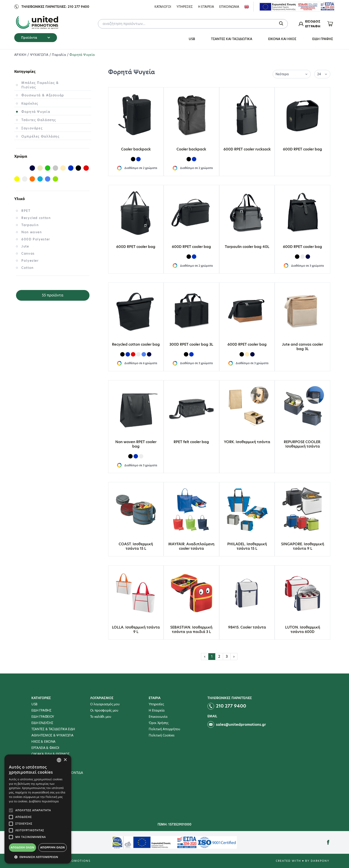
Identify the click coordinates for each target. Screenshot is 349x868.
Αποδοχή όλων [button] (22, 847)
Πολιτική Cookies (161, 735)
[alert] (38, 809)
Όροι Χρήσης (159, 723)
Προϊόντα (36, 38)
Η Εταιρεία (157, 710)
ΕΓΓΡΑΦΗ (313, 26)
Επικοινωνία (158, 717)
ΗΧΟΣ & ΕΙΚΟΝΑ (43, 742)
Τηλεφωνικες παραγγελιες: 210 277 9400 (55, 7)
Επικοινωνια (229, 7)
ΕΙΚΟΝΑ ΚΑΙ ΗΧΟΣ (282, 39)
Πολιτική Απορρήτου (164, 729)
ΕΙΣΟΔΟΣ (313, 21)
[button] (38, 857)
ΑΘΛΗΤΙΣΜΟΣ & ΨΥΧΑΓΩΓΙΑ (52, 735)
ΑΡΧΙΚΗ (21, 55)
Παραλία (59, 55)
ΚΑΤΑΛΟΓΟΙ (163, 7)
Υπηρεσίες (156, 704)
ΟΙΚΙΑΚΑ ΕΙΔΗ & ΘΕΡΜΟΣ (50, 754)
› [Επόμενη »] (234, 656)
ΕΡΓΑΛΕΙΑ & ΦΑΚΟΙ (45, 748)
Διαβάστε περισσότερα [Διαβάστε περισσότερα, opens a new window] (44, 801)
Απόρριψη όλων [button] (53, 847)
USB (192, 39)
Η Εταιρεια (206, 7)
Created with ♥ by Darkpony (303, 861)
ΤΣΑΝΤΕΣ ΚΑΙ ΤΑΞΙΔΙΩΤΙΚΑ (232, 39)
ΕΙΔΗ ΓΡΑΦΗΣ (323, 39)
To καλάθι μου (101, 717)
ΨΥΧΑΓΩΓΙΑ (40, 55)
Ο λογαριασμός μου (105, 704)
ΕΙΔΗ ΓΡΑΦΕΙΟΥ (43, 717)
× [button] (65, 760)
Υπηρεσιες (185, 7)
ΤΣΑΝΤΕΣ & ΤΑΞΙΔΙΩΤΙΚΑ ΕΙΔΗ (53, 729)
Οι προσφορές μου (104, 710)
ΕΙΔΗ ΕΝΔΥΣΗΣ (42, 723)
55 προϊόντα (53, 295)
